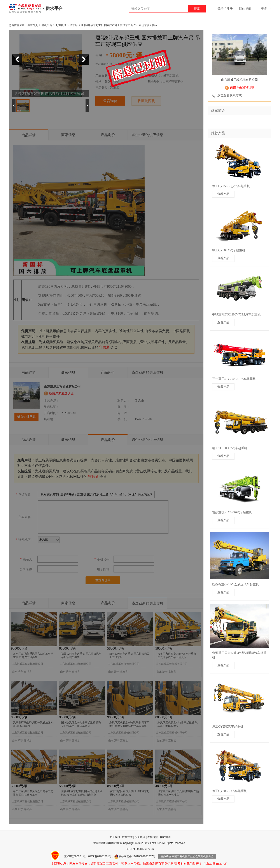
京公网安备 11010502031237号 (135, 856)
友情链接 (153, 837)
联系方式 (127, 837)
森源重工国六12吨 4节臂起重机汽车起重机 (239, 655)
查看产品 (223, 194)
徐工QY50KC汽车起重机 (229, 250)
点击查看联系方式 (229, 95)
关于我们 (115, 837)
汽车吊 (74, 25)
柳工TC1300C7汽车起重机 (230, 448)
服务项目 (140, 837)
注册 (230, 9)
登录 (220, 9)
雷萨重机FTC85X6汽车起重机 (232, 512)
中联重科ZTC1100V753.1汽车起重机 (236, 314)
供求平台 (54, 8)
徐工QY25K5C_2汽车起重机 (231, 186)
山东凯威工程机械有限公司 (240, 80)
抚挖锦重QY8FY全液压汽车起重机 (235, 584)
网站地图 (165, 837)
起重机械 (61, 25)
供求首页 (33, 25)
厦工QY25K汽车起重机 (228, 727)
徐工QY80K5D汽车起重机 (230, 791)
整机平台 (47, 25)
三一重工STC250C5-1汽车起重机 (234, 379)
